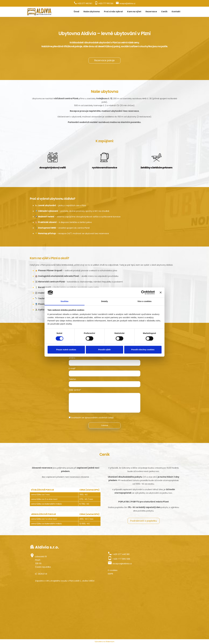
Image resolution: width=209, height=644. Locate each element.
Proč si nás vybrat (113, 12)
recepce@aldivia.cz (122, 564)
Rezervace (151, 12)
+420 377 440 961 (121, 554)
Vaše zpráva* (75, 390)
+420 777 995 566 (121, 559)
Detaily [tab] (104, 301)
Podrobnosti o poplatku (144, 521)
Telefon (72, 379)
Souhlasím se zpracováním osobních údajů (92, 418)
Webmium (110, 642)
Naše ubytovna (92, 12)
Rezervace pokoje (104, 60)
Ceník (164, 12)
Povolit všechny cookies (143, 350)
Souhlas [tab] (64, 301)
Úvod (76, 12)
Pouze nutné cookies (66, 350)
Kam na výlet (134, 12)
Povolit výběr (104, 350)
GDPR (110, 574)
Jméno (72, 358)
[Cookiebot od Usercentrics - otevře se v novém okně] (143, 293)
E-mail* (72, 369)
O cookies (113, 570)
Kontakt (176, 12)
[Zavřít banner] (161, 293)
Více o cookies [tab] (144, 301)
